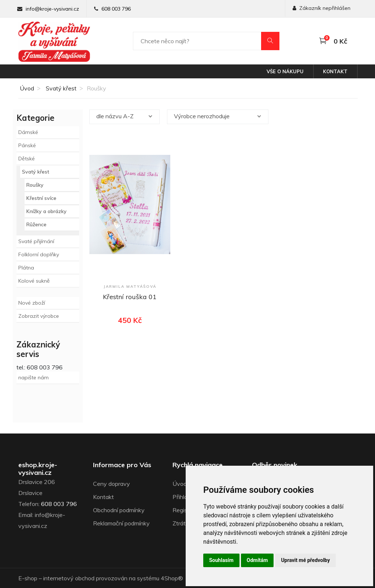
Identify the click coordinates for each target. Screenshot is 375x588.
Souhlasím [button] (221, 560)
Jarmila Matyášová (130, 286)
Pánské (27, 145)
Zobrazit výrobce (39, 316)
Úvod (26, 88)
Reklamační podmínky (121, 523)
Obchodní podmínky (119, 510)
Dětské (27, 159)
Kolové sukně (34, 281)
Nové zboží (32, 303)
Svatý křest (61, 88)
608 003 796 (116, 9)
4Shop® (172, 578)
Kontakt (335, 71)
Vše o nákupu (285, 71)
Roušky (35, 185)
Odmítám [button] (257, 560)
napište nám (34, 377)
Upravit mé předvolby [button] (305, 560)
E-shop (28, 578)
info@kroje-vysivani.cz (52, 9)
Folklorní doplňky (39, 254)
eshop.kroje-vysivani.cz (38, 469)
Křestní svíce (41, 198)
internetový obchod (69, 578)
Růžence (36, 224)
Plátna (26, 268)
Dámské (28, 132)
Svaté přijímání (36, 241)
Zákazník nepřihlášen (322, 8)
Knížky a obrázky (47, 211)
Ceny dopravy (112, 484)
